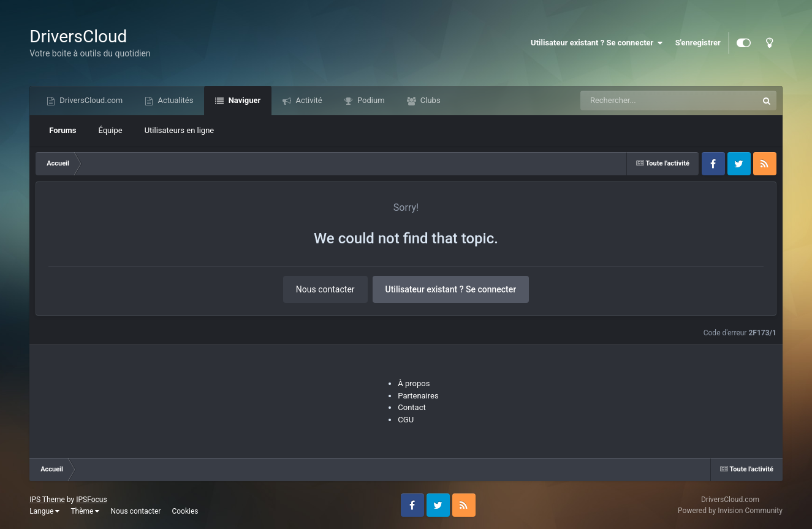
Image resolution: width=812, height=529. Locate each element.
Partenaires (418, 396)
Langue (44, 511)
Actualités (174, 100)
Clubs (430, 100)
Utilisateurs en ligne (180, 130)
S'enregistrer (698, 43)
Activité (308, 100)
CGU (406, 420)
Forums (63, 130)
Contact (412, 407)
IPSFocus (91, 500)
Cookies (185, 511)
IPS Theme (47, 500)
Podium (370, 100)
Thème (85, 511)
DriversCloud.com (90, 100)
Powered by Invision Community (730, 511)
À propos (414, 383)
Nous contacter (325, 289)
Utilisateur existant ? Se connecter (597, 43)
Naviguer (243, 100)
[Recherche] (644, 101)
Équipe (110, 130)
